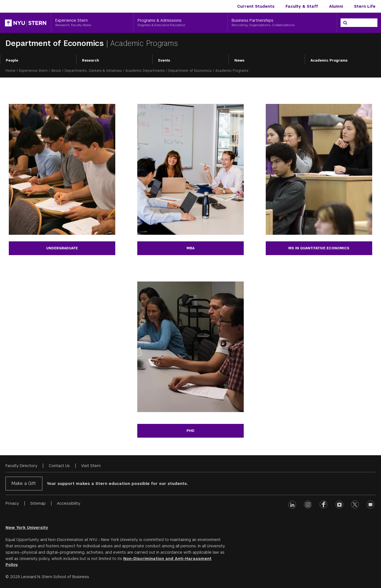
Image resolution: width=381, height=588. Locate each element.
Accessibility (69, 503)
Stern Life (365, 6)
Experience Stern (33, 71)
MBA (191, 248)
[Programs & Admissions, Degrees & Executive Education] (180, 23)
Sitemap (38, 503)
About (56, 71)
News (239, 60)
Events (164, 60)
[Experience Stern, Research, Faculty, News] (92, 23)
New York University (27, 528)
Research (91, 60)
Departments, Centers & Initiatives (93, 71)
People (12, 60)
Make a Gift (24, 483)
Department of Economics (56, 43)
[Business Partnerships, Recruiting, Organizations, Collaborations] (282, 23)
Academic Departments (145, 71)
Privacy (12, 503)
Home (10, 71)
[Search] (345, 23)
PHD (191, 431)
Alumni (336, 6)
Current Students (256, 6)
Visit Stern (91, 466)
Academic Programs (329, 60)
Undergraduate (62, 248)
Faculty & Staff (302, 6)
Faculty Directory (21, 466)
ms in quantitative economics (319, 248)
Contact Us (59, 466)
